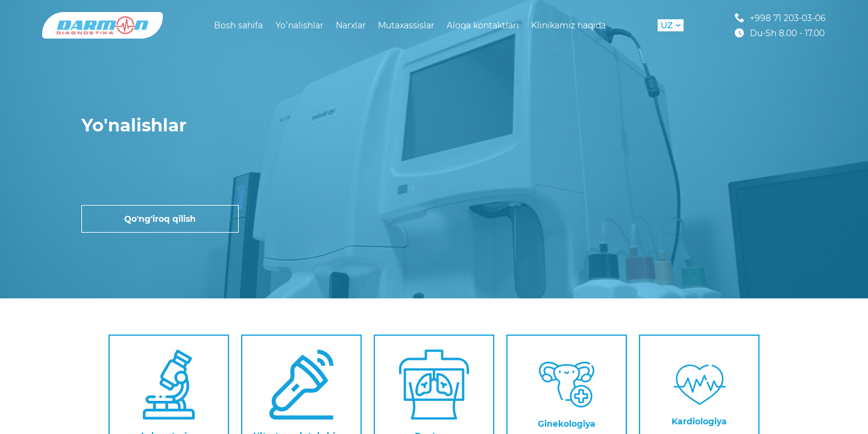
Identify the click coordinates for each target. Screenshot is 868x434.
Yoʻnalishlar (300, 25)
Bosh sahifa (238, 25)
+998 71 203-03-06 (780, 18)
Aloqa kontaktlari (483, 25)
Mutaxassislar (406, 25)
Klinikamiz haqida (568, 25)
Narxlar (351, 25)
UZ (671, 25)
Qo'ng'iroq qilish (160, 219)
